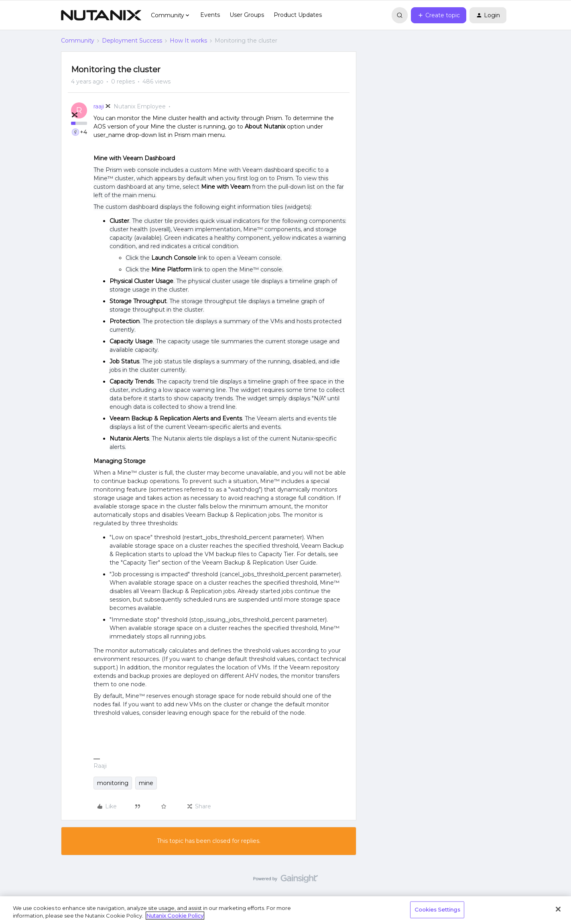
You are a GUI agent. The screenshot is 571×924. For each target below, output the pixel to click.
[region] (285, 910)
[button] (439, 15)
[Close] (558, 909)
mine (146, 783)
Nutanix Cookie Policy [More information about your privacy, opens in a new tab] (175, 916)
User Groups (247, 15)
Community (78, 41)
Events (210, 15)
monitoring (113, 783)
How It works (188, 41)
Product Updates (298, 15)
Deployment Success (132, 41)
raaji (99, 106)
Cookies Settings (437, 910)
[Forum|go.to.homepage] (101, 15)
